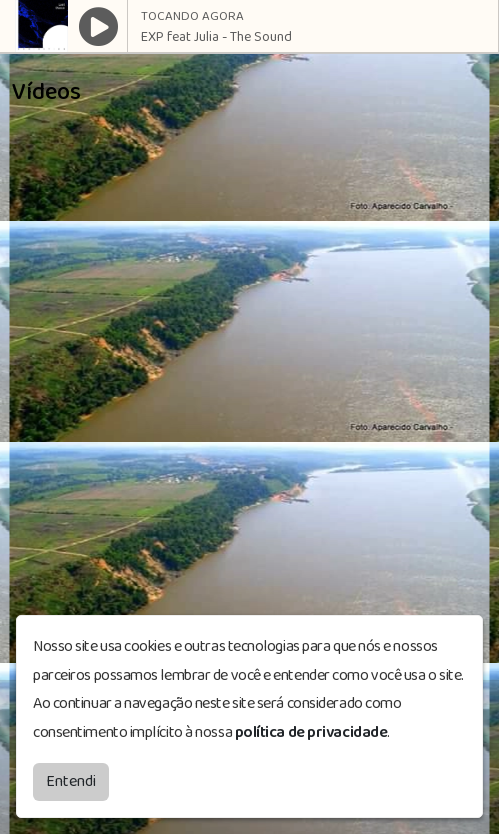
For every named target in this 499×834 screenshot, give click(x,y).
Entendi (71, 781)
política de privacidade (311, 732)
